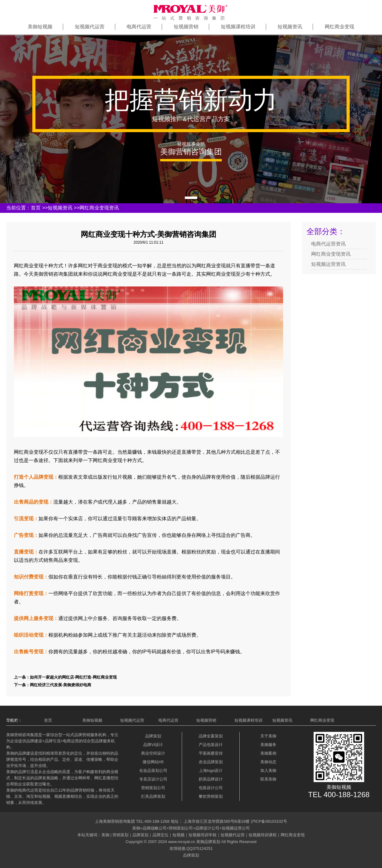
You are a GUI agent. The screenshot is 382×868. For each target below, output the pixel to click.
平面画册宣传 (211, 753)
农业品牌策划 (211, 762)
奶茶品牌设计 (211, 779)
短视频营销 (186, 27)
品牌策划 (153, 736)
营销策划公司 (153, 788)
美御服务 (268, 745)
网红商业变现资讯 (99, 208)
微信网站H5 (153, 762)
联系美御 (268, 779)
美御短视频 (40, 27)
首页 (36, 208)
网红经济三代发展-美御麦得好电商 (61, 685)
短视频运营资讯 (328, 264)
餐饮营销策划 (211, 796)
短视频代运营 (90, 27)
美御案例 (268, 753)
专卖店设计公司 (153, 779)
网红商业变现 (339, 27)
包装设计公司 (211, 788)
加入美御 (268, 771)
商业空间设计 (153, 753)
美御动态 (268, 762)
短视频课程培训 (238, 27)
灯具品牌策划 (153, 796)
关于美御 (268, 736)
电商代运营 (139, 27)
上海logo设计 (211, 771)
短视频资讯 (290, 27)
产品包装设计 (211, 745)
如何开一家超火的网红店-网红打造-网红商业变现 (73, 677)
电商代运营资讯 (328, 244)
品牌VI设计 (153, 745)
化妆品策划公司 (153, 771)
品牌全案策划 (211, 736)
